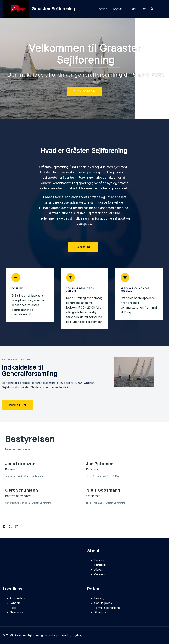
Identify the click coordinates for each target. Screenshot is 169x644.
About (98, 569)
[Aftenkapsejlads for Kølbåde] (125, 278)
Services (100, 560)
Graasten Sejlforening (53, 9)
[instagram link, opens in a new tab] (17, 526)
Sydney (78, 635)
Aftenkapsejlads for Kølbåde (135, 290)
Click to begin (84, 91)
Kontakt (118, 9)
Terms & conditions (107, 608)
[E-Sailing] (16, 278)
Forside (102, 9)
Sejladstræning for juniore (80, 290)
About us (100, 612)
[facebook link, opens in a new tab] (4, 526)
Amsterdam (17, 598)
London (15, 603)
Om (144, 9)
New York (16, 612)
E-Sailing (18, 288)
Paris (13, 608)
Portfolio (100, 565)
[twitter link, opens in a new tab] (10, 526)
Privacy (99, 598)
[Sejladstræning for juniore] (70, 278)
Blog (133, 9)
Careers (99, 574)
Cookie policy (103, 603)
